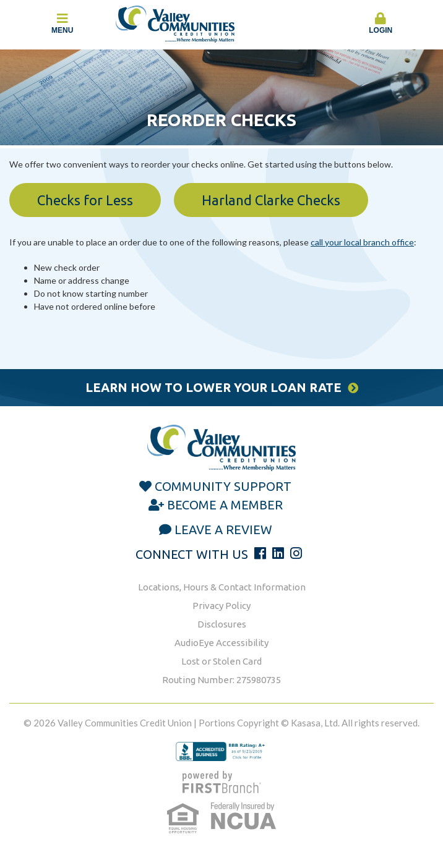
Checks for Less (85, 200)
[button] (381, 24)
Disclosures (222, 624)
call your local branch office (362, 242)
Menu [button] (62, 23)
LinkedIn (278, 553)
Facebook (260, 553)
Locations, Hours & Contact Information (222, 587)
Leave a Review (223, 530)
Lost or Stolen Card (222, 661)
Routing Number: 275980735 (222, 680)
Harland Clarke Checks (271, 200)
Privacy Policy (222, 606)
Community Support (223, 486)
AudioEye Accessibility (222, 643)
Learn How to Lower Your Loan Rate (213, 387)
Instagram (296, 553)
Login (381, 23)
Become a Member (225, 505)
